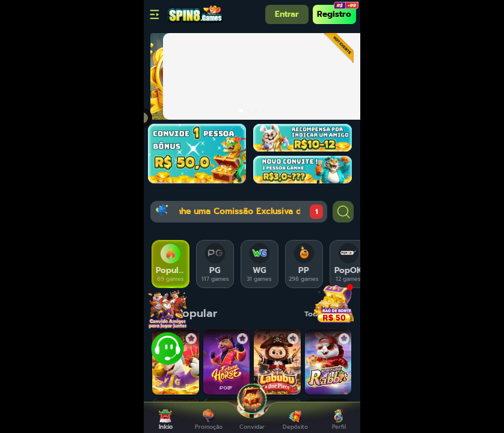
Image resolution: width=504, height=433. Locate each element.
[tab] (171, 264)
